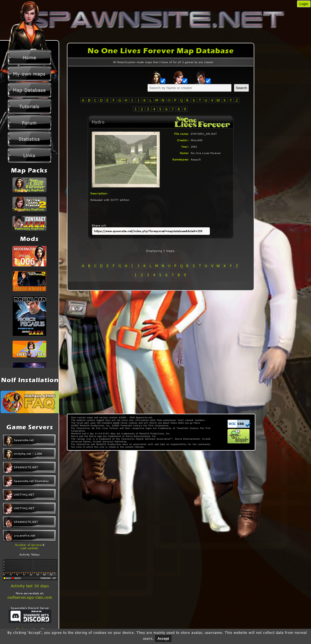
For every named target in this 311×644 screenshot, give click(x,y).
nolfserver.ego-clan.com (30, 597)
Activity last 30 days (30, 586)
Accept (163, 639)
